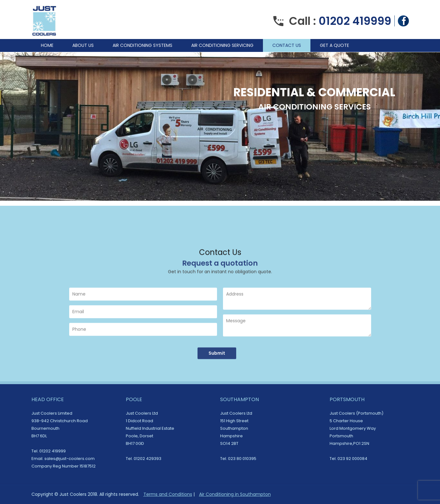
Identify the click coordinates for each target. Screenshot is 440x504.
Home (47, 45)
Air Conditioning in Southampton (235, 494)
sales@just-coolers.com (70, 459)
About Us (83, 45)
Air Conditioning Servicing (222, 45)
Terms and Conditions (168, 494)
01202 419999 (355, 21)
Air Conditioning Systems (142, 45)
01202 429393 (148, 459)
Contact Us (287, 45)
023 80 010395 (242, 459)
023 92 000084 (352, 459)
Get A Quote (334, 45)
